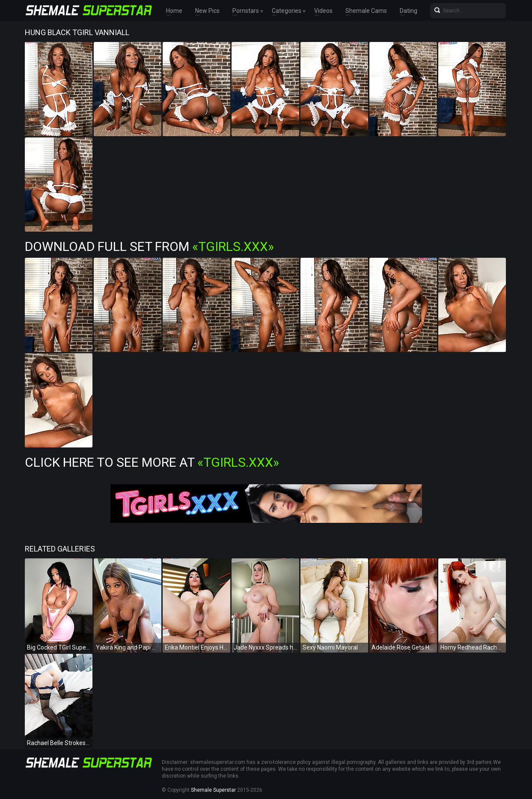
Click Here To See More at (152, 462)
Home (174, 11)
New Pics (207, 11)
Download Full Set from (149, 246)
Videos (323, 11)
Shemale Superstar (213, 790)
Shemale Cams (366, 11)
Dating (409, 11)
